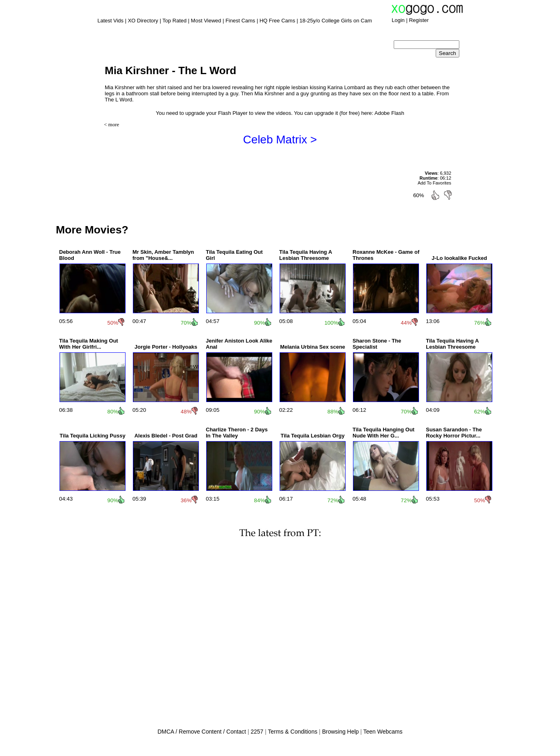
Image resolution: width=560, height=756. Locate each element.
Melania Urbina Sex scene (313, 347)
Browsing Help (340, 732)
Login (398, 20)
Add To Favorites (434, 183)
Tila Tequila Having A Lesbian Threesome (305, 255)
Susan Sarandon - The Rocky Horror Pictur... (454, 433)
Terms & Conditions (292, 732)
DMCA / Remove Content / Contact (202, 732)
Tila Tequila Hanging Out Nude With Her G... (384, 433)
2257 (257, 732)
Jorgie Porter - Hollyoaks (166, 347)
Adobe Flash (389, 113)
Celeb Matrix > (280, 140)
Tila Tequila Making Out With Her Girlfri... (89, 344)
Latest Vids (110, 21)
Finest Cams (240, 21)
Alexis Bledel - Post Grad (166, 436)
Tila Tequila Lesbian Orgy (312, 436)
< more (111, 124)
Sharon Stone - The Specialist (377, 344)
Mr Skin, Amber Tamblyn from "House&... (163, 255)
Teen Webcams (383, 732)
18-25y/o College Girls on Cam (336, 21)
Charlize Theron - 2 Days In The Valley (237, 433)
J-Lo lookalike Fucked (459, 258)
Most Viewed (206, 21)
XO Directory (143, 21)
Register (419, 20)
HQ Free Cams (277, 21)
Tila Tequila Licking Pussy (92, 436)
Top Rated (174, 21)
